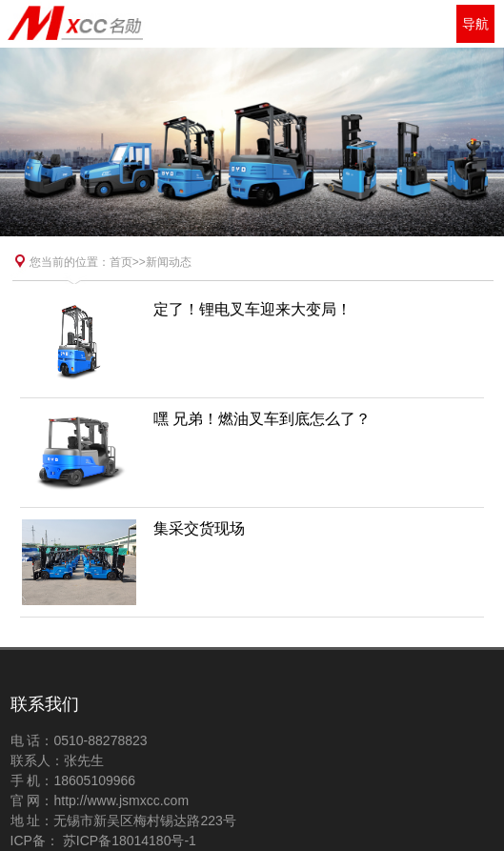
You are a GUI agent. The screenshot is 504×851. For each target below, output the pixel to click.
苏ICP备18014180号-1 (128, 841)
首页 (121, 262)
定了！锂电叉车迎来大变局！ (252, 309)
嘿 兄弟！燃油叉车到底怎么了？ (262, 419)
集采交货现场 (199, 528)
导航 (475, 24)
